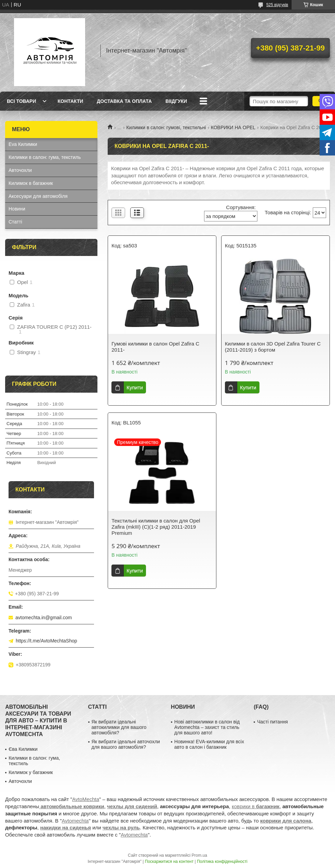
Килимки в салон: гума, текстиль (45, 157)
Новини (17, 209)
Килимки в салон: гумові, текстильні (166, 127)
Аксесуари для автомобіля (38, 196)
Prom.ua (199, 855)
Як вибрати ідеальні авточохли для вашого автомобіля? (126, 744)
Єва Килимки (23, 749)
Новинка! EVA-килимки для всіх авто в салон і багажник (209, 744)
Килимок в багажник (31, 183)
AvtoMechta (86, 799)
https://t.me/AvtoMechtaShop (46, 641)
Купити (135, 387)
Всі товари (21, 101)
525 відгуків (277, 5)
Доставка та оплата (124, 101)
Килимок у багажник (31, 772)
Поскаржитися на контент (169, 862)
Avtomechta (75, 821)
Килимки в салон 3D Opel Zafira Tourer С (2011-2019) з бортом (273, 347)
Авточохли (20, 170)
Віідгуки (176, 101)
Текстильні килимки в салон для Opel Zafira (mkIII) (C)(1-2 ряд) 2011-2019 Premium (156, 527)
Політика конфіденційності (222, 862)
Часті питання (272, 722)
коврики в (256, 806)
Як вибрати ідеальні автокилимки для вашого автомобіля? (119, 727)
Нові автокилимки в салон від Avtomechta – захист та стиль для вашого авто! (207, 727)
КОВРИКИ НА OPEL (233, 127)
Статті (15, 222)
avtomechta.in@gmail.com (44, 618)
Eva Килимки (23, 144)
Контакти (70, 101)
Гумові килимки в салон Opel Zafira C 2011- (155, 347)
